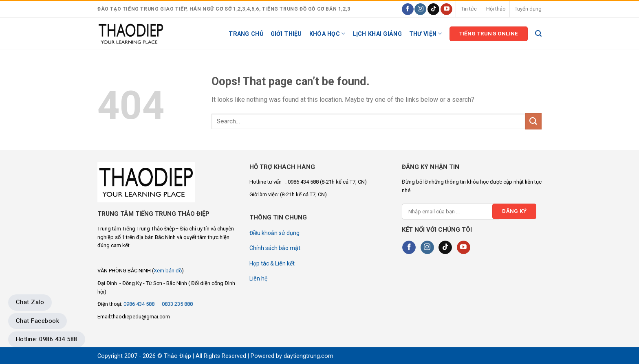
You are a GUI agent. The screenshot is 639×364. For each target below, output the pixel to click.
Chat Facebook (37, 321)
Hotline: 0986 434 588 (47, 339)
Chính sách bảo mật (275, 248)
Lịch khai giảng (377, 34)
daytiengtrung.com (308, 356)
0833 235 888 (177, 304)
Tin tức (469, 9)
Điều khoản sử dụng (274, 233)
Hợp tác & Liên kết (272, 263)
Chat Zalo (30, 302)
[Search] (538, 34)
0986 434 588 (140, 304)
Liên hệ (258, 278)
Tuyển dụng (528, 9)
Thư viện (426, 34)
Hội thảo (496, 9)
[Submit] (533, 121)
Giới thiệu (286, 34)
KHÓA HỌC (327, 34)
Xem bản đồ (168, 271)
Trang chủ (246, 34)
